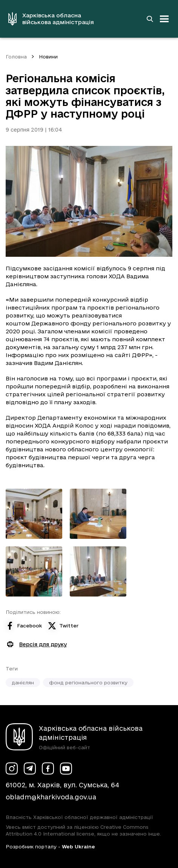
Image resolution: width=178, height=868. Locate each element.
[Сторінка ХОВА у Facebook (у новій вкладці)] (48, 768)
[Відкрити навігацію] (164, 19)
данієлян (23, 682)
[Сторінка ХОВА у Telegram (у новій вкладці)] (30, 768)
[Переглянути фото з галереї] (34, 514)
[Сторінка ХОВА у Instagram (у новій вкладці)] (12, 768)
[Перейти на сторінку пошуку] (150, 19)
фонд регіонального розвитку (88, 682)
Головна (16, 57)
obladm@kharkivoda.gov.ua (51, 797)
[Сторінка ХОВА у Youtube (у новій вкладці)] (66, 768)
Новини (48, 57)
